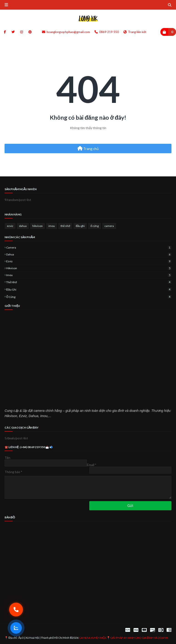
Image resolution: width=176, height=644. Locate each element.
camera (109, 226)
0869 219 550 (107, 32)
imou (52, 226)
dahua (23, 226)
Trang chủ (88, 148)
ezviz (10, 226)
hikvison (38, 226)
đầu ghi (80, 226)
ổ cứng (95, 226)
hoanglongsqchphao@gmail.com (66, 32)
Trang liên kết (135, 32)
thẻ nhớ (65, 226)
